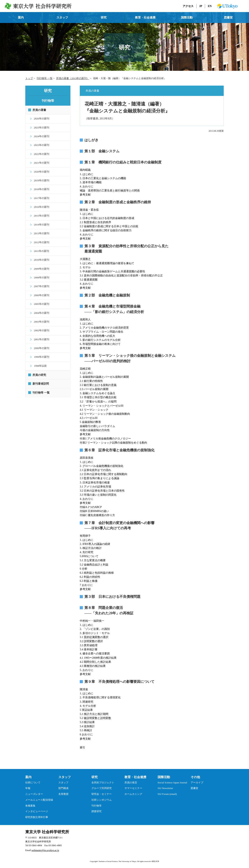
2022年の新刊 (40, 154)
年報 (28, 788)
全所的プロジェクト (103, 783)
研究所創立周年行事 (37, 817)
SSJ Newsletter (165, 788)
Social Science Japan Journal (172, 783)
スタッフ (62, 18)
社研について (33, 783)
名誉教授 (63, 794)
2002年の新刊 (40, 330)
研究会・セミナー (102, 794)
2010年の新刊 (40, 260)
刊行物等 (96, 806)
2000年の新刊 (40, 348)
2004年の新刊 (40, 313)
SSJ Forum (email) (167, 794)
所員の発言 (131, 783)
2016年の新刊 (40, 207)
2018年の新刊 (40, 189)
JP (201, 6)
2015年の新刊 (40, 216)
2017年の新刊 (40, 198)
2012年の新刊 (40, 242)
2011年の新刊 (40, 251)
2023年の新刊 (40, 145)
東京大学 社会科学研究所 (47, 832)
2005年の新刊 (40, 304)
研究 (104, 18)
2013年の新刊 (40, 233)
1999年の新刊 (40, 357)
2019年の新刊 (40, 180)
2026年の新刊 (40, 119)
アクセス (188, 6)
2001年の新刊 (40, 339)
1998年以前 (39, 366)
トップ (29, 78)
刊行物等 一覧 (44, 78)
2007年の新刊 (40, 286)
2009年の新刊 (40, 269)
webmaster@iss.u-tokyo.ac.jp (45, 850)
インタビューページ (37, 811)
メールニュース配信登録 (39, 800)
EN (210, 6)
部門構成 (63, 788)
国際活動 (187, 18)
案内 (21, 18)
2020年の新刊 (40, 172)
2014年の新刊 (40, 225)
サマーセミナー (133, 788)
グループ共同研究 (102, 788)
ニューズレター (34, 794)
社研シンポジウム (102, 800)
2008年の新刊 (40, 277)
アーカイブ (197, 783)
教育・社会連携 (145, 18)
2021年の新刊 (40, 163)
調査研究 (96, 811)
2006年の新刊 (40, 295)
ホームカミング (133, 794)
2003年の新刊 (40, 322)
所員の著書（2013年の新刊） (73, 78)
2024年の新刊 (40, 136)
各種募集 (30, 806)
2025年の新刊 (40, 128)
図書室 (228, 18)
